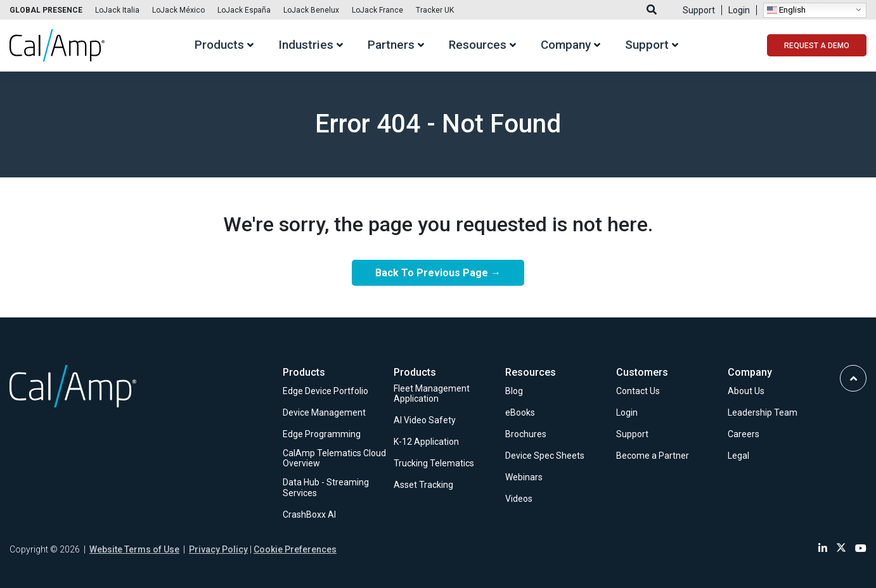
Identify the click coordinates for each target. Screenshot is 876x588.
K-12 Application (426, 442)
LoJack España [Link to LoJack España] (244, 10)
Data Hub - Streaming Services (326, 488)
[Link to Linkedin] (823, 548)
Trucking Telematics (434, 463)
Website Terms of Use (134, 549)
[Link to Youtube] (861, 548)
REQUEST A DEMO (817, 46)
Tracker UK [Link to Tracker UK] (435, 10)
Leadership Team (763, 412)
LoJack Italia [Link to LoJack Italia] (117, 10)
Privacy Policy (218, 549)
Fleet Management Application (432, 394)
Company (566, 45)
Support (699, 10)
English (786, 10)
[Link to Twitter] (841, 548)
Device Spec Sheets (545, 456)
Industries (306, 45)
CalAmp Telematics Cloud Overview (334, 458)
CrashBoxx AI (309, 514)
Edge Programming (322, 434)
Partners (391, 45)
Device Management (324, 412)
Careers (744, 434)
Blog (514, 391)
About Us (746, 391)
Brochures (526, 434)
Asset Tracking (423, 485)
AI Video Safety (425, 420)
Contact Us (638, 391)
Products (219, 45)
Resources (478, 45)
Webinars (524, 477)
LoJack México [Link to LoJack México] (178, 10)
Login (739, 10)
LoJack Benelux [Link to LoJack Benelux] (311, 10)
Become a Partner (653, 456)
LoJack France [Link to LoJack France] (377, 10)
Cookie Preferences (295, 549)
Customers (642, 372)
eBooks (520, 412)
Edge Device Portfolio (325, 391)
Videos (519, 499)
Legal (738, 456)
